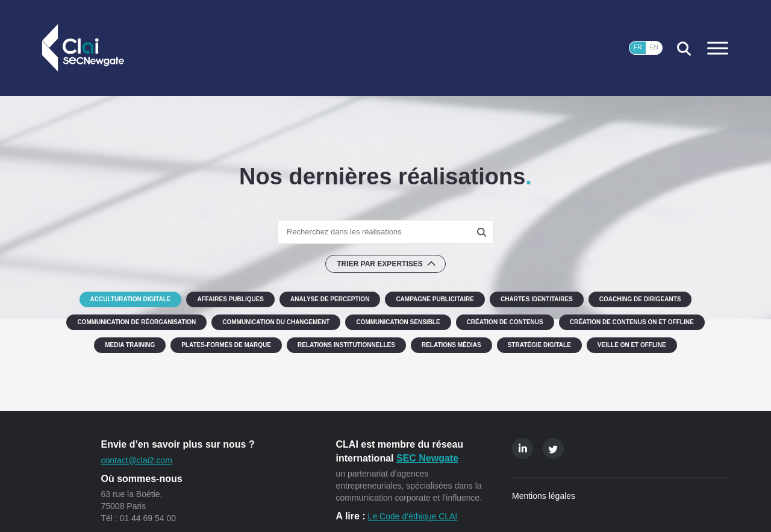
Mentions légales (544, 496)
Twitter (553, 449)
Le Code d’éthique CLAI (413, 516)
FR (638, 47)
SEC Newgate (427, 458)
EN (654, 47)
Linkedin (523, 449)
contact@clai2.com (137, 460)
